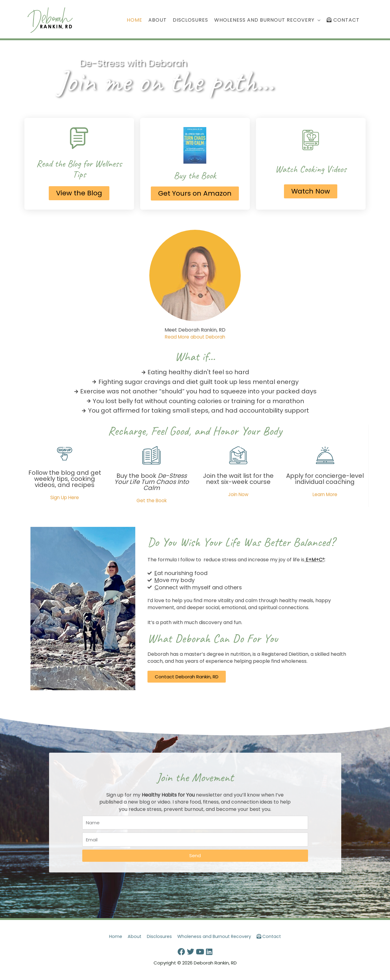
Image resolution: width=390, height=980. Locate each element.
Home (113, 937)
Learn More (325, 495)
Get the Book (151, 501)
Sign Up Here (65, 498)
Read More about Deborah (195, 337)
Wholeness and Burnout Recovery (215, 937)
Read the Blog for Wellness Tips (79, 169)
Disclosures (158, 937)
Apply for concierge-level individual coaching (325, 479)
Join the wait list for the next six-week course (238, 479)
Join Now (238, 495)
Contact (271, 937)
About (133, 937)
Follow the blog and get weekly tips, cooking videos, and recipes (65, 479)
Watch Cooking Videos (311, 169)
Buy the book (152, 482)
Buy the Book (195, 176)
